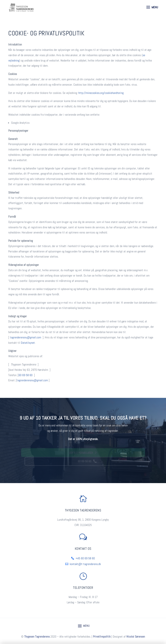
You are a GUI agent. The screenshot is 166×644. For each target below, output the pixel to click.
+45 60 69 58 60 (85, 558)
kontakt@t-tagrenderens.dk (85, 564)
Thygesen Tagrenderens (37, 637)
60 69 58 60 (25, 375)
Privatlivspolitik (102, 637)
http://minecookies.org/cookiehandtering (101, 93)
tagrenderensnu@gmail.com (25, 337)
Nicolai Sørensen (136, 637)
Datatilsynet (28, 343)
